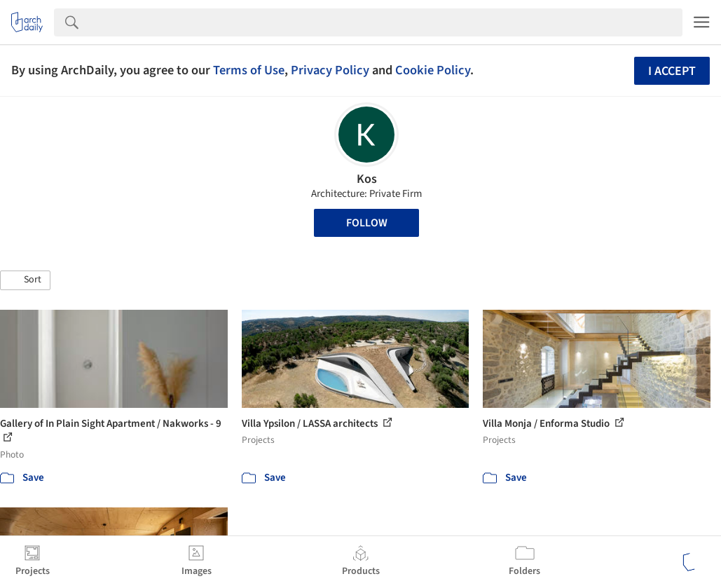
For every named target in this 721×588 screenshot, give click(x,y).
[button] (25, 280)
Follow (367, 223)
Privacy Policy (330, 70)
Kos (367, 179)
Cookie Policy (433, 70)
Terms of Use (249, 70)
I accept (672, 71)
